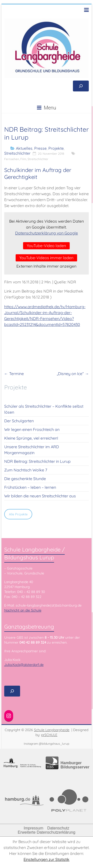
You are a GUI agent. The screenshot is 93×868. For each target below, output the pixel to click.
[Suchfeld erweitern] (81, 86)
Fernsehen (12, 159)
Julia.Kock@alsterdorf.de (24, 665)
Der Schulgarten (19, 421)
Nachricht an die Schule (23, 610)
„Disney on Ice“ (73, 374)
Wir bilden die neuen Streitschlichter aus (40, 496)
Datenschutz (58, 828)
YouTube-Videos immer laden (46, 258)
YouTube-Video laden (46, 246)
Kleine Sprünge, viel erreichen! (31, 438)
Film (23, 159)
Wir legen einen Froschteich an (32, 429)
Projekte (56, 148)
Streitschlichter (17, 153)
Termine (14, 374)
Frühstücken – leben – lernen (30, 487)
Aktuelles (24, 148)
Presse (40, 148)
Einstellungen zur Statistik (46, 859)
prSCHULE (49, 735)
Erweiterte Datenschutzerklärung (46, 832)
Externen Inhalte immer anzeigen (46, 266)
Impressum (33, 828)
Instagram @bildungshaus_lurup (46, 744)
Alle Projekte (18, 514)
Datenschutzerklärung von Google (46, 233)
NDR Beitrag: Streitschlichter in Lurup (37, 461)
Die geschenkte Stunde (25, 479)
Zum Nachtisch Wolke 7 (26, 470)
